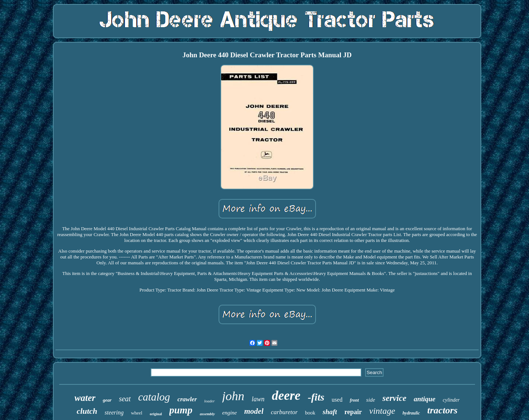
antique (424, 399)
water (85, 398)
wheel (136, 413)
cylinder (451, 400)
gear (107, 400)
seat (125, 399)
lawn (258, 399)
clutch (87, 411)
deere (286, 396)
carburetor (284, 412)
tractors (442, 410)
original (156, 414)
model (254, 411)
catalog (154, 397)
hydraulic (411, 413)
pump (181, 410)
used (337, 400)
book (310, 413)
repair (353, 412)
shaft (330, 412)
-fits (316, 397)
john (233, 396)
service (394, 398)
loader (210, 401)
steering (114, 412)
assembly (207, 414)
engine (230, 413)
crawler (187, 399)
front (354, 400)
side (371, 400)
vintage (382, 411)
